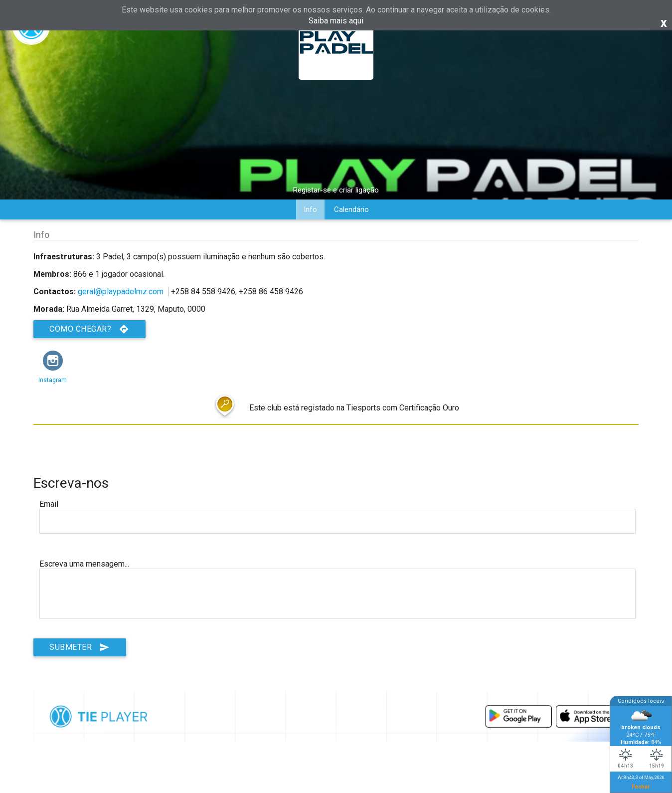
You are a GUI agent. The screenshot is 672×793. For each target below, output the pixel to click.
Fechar (641, 787)
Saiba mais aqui (336, 21)
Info (310, 209)
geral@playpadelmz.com (121, 292)
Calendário (351, 209)
